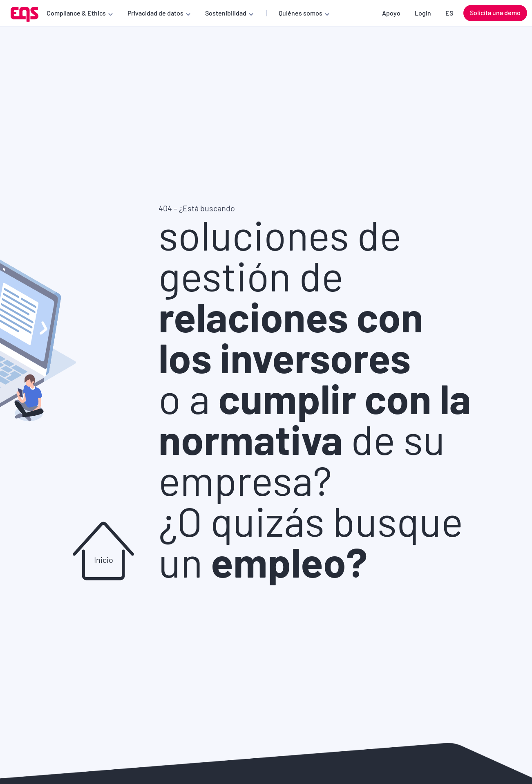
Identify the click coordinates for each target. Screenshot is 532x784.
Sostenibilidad (226, 13)
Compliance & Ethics (76, 13)
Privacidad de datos (155, 13)
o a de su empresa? (315, 439)
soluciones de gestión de (291, 296)
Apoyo (391, 13)
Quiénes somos (301, 13)
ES (449, 13)
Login (423, 13)
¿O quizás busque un (311, 541)
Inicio (104, 560)
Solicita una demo (495, 12)
